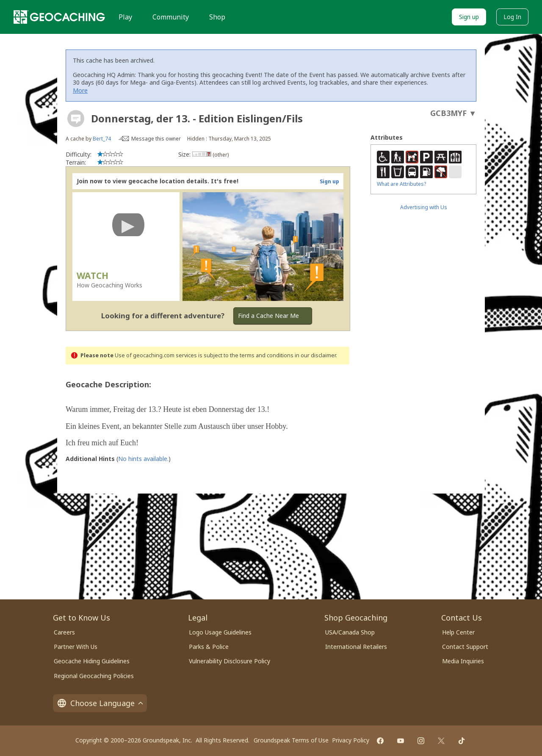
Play (125, 17)
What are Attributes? (401, 184)
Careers (64, 632)
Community (171, 17)
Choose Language (100, 703)
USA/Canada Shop (350, 632)
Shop (217, 17)
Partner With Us (76, 647)
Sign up (469, 17)
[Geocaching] (59, 17)
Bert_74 (102, 139)
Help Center (458, 632)
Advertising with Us (424, 207)
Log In (512, 17)
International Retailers (356, 647)
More (80, 90)
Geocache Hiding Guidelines (92, 661)
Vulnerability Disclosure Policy (230, 661)
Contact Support (465, 647)
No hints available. (143, 459)
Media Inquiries (463, 661)
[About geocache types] (76, 119)
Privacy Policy (351, 740)
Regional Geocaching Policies (94, 676)
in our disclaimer (315, 355)
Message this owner (156, 139)
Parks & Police (209, 647)
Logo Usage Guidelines (220, 632)
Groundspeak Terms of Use (291, 740)
